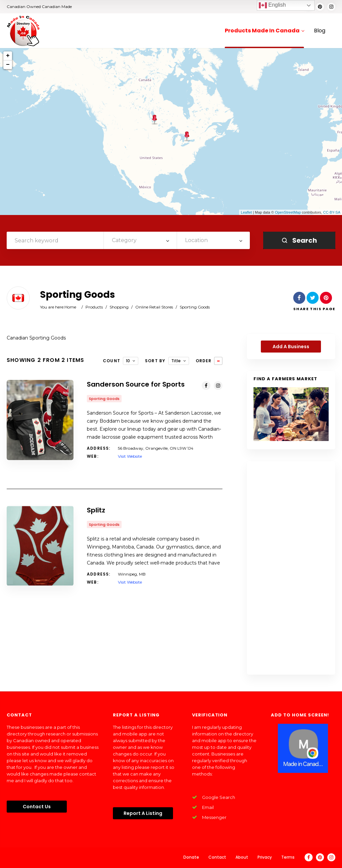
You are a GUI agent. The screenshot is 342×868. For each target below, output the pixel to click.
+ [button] (8, 56)
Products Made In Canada (264, 31)
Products (94, 307)
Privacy (265, 857)
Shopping (119, 307)
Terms (288, 857)
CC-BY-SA (332, 212)
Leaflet (246, 212)
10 (128, 361)
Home (70, 307)
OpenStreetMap (288, 212)
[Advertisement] (291, 568)
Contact (217, 857)
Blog (320, 31)
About (242, 857)
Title (176, 361)
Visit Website (130, 456)
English (272, 5)
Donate (191, 857)
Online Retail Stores (154, 307)
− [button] (8, 65)
